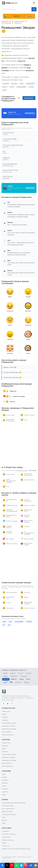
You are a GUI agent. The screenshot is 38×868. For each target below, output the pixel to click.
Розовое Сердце (25, 516)
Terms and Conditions (9, 834)
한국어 (28, 679)
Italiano (6, 676)
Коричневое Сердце (26, 544)
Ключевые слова (8, 806)
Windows (5, 783)
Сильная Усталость (8, 532)
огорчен (29, 622)
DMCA (4, 843)
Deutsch (21, 673)
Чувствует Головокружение (10, 511)
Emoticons (6, 178)
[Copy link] (31, 865)
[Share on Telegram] (21, 865)
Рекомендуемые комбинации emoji (14, 803)
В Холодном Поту (8, 598)
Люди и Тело (6, 743)
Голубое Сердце (10, 521)
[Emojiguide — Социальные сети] (4, 692)
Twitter (4, 786)
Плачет (7, 603)
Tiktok (4, 795)
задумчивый (30, 84)
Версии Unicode (7, 812)
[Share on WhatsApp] (17, 865)
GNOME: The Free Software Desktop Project (16, 849)
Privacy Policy (6, 837)
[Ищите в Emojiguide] (16, 9)
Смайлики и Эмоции (9, 757)
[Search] (34, 9)
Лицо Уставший (6, 23)
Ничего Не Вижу (28, 505)
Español (13, 673)
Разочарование (10, 592)
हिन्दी (11, 682)
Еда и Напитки (7, 763)
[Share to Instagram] (26, 865)
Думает (25, 597)
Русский (6, 679)
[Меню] (34, 3)
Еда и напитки (7, 732)
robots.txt (13, 861)
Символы (5, 720)
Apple (4, 774)
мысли (5, 87)
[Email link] (36, 865)
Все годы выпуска (8, 809)
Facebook (5, 780)
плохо (12, 87)
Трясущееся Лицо (26, 511)
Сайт (4, 817)
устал (4, 90)
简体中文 (14, 679)
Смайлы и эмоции (20, 21)
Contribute (5, 831)
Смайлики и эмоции (9, 726)
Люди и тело (6, 711)
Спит (24, 420)
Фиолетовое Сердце (27, 521)
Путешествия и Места (9, 755)
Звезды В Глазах (10, 544)
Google (4, 777)
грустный (6, 84)
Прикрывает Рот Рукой (10, 516)
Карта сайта (5, 861)
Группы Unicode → (8, 735)
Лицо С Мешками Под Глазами (9, 481)
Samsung (5, 789)
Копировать (29, 98)
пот (4, 625)
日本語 (21, 679)
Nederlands (14, 676)
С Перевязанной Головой (27, 533)
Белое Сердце (27, 539)
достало (14, 84)
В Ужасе (25, 527)
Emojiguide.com (6, 21)
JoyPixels (5, 792)
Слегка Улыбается (26, 500)
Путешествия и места (9, 723)
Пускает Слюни (27, 415)
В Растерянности (10, 505)
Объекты (5, 717)
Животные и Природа (9, 760)
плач (10, 622)
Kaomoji (5, 820)
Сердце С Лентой (8, 527)
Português (24, 676)
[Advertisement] (19, 444)
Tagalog (27, 682)
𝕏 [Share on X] (7, 865)
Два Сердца (8, 539)
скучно (31, 87)
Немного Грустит (28, 608)
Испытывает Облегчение (9, 420)
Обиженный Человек (26, 603)
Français (29, 673)
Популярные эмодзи (9, 814)
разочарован (21, 87)
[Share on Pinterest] (12, 865)
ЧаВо (4, 823)
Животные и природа (9, 729)
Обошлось (8, 608)
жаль (22, 84)
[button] (19, 134)
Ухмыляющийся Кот (10, 500)
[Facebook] (4, 704)
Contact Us (6, 846)
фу (9, 625)
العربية (5, 682)
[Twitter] (8, 704)
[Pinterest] (12, 704)
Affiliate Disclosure (8, 840)
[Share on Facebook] (2, 865)
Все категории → (7, 766)
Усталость (25, 592)
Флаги (4, 714)
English (5, 673)
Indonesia (18, 682)
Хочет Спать (8, 415)
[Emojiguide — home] (10, 3)
